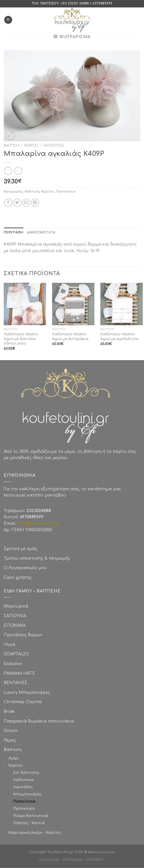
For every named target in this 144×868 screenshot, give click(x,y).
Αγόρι (14, 758)
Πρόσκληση (24, 809)
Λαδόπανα (23, 780)
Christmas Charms (23, 702)
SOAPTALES (16, 654)
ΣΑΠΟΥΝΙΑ (16, 616)
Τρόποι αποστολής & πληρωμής (37, 558)
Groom (11, 731)
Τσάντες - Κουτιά (29, 823)
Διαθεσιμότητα (41, 232)
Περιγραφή (14, 232)
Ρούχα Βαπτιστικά (31, 816)
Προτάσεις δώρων (23, 635)
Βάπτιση (11, 146)
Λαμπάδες (23, 787)
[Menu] (8, 20)
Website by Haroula (102, 852)
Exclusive (13, 664)
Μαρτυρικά (16, 606)
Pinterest (95, 860)
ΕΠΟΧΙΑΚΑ (16, 626)
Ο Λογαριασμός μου (25, 568)
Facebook (49, 860)
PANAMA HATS (19, 673)
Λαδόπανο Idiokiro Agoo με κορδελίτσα (119, 336)
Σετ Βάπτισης (26, 773)
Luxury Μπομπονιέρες (27, 693)
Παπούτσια (53, 146)
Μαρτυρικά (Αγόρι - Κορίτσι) (35, 833)
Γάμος (10, 740)
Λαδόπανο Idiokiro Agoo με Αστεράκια (70, 336)
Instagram (73, 860)
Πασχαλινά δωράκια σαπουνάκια (39, 721)
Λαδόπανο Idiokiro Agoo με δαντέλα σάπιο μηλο (21, 339)
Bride (9, 712)
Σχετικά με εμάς (20, 549)
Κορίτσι (31, 146)
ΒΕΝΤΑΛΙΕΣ (15, 683)
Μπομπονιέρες (27, 794)
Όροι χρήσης (18, 578)
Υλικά (9, 645)
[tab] (14, 232)
